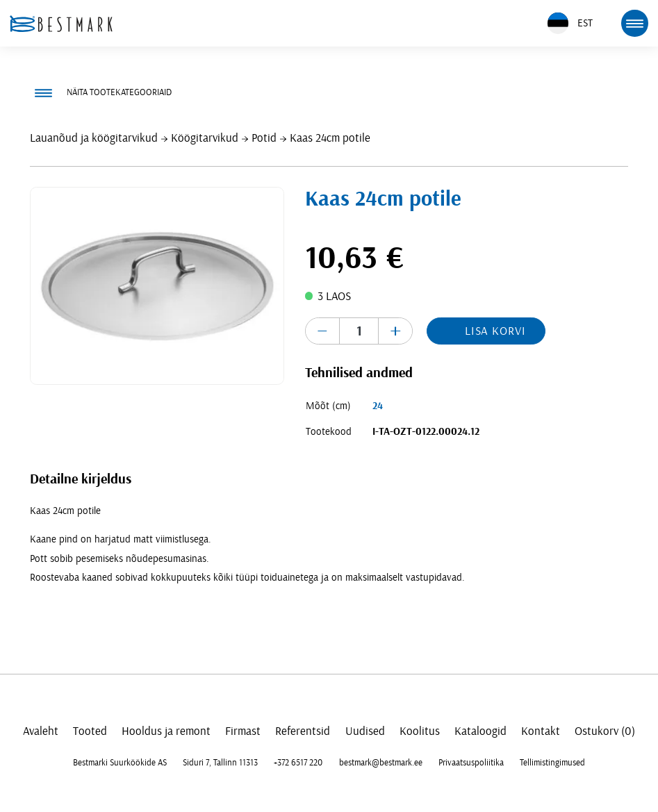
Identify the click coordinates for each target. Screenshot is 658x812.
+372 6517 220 (298, 763)
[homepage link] (61, 24)
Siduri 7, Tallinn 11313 (220, 763)
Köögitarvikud (205, 138)
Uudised (365, 731)
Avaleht (41, 731)
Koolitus (420, 731)
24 (378, 406)
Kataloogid (480, 731)
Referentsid (303, 731)
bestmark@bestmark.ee (381, 763)
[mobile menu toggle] (634, 23)
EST (570, 23)
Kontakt (541, 731)
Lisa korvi (495, 331)
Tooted (90, 731)
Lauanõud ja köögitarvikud (94, 138)
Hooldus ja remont (166, 731)
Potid (264, 138)
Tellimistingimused (552, 763)
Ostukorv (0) (605, 731)
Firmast (243, 731)
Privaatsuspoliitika (471, 763)
